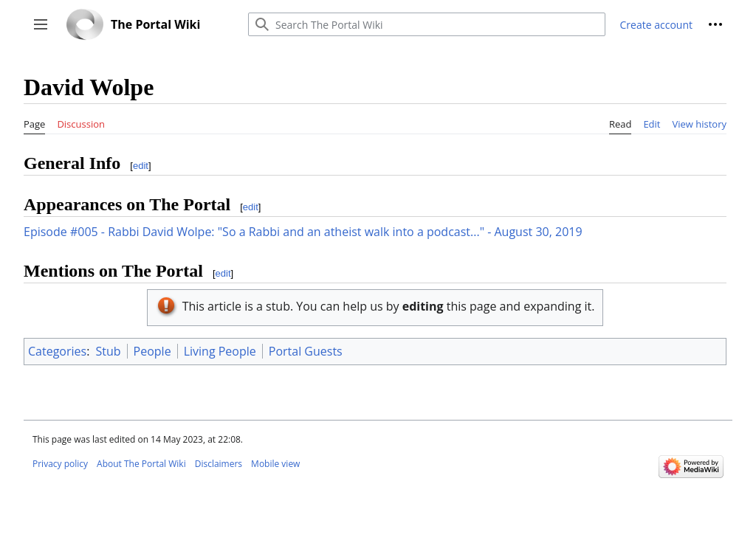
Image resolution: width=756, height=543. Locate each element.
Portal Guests (306, 351)
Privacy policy (60, 464)
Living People (220, 351)
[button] (41, 24)
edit (141, 166)
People (152, 351)
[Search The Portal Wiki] (427, 24)
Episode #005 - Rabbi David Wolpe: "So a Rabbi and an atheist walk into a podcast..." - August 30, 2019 (303, 232)
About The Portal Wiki (141, 464)
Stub (109, 351)
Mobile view (275, 464)
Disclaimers (219, 464)
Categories (57, 351)
